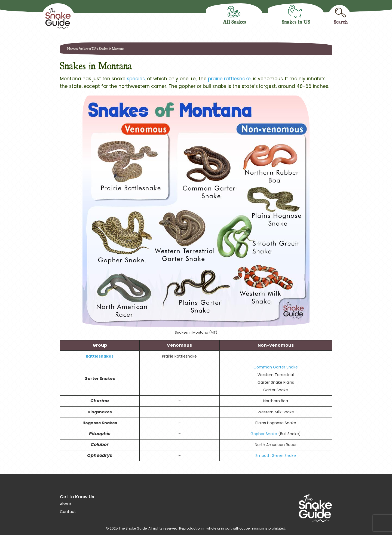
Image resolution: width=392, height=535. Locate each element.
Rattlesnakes (100, 356)
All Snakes (234, 21)
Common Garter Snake (276, 367)
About (66, 504)
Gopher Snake (264, 434)
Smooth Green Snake (276, 456)
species (136, 79)
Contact (68, 512)
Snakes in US (296, 21)
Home (71, 49)
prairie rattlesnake (229, 79)
